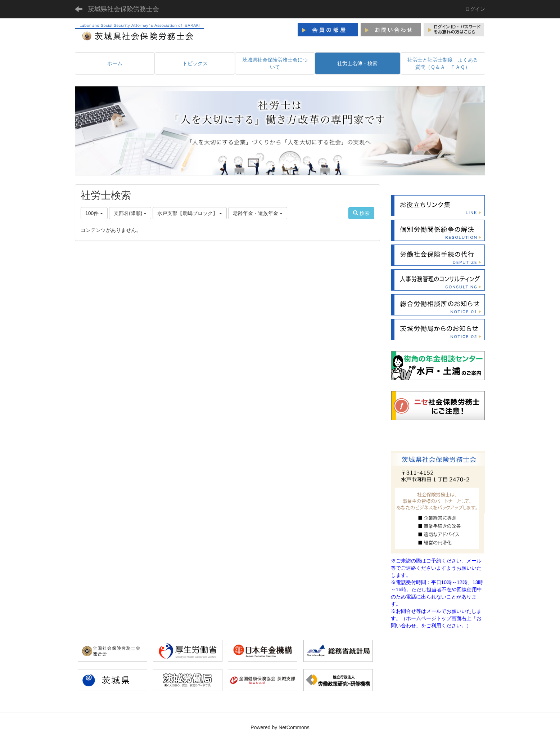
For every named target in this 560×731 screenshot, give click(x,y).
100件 (94, 213)
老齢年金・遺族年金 (258, 213)
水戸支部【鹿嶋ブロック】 (190, 213)
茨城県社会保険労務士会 (123, 9)
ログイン (475, 9)
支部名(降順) (130, 213)
